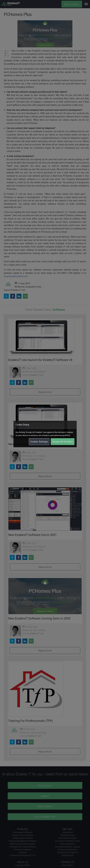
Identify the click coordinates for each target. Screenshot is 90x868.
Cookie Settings (39, 442)
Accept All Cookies (63, 442)
